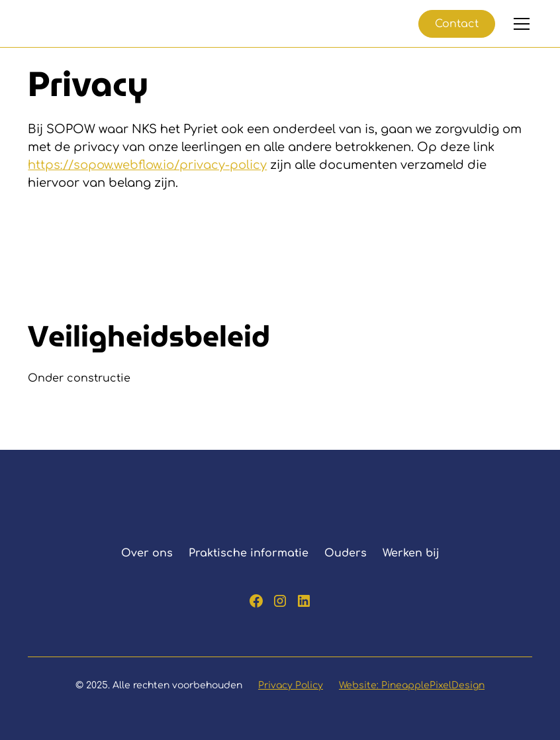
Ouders (346, 553)
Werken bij (411, 553)
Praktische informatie (249, 553)
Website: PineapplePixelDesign (412, 685)
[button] (519, 24)
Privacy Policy (291, 685)
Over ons (147, 553)
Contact (457, 24)
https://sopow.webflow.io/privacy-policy (147, 165)
